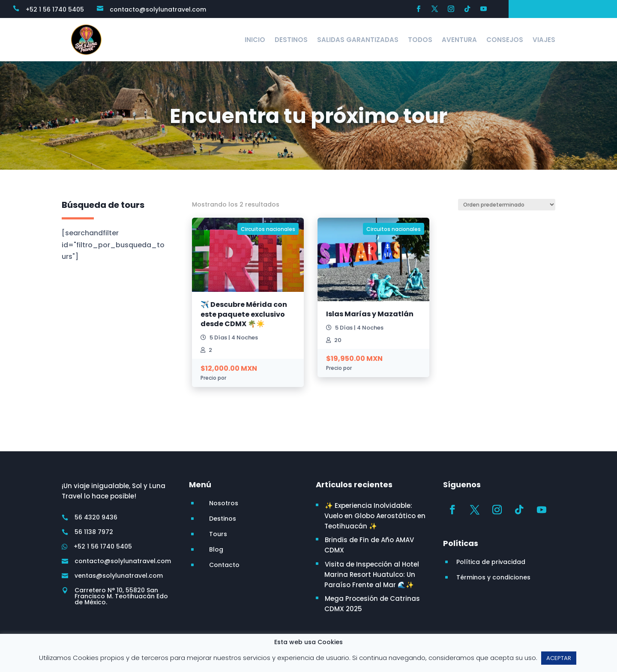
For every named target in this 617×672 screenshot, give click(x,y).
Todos (420, 40)
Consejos (505, 40)
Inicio (255, 40)
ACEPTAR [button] (559, 658)
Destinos (291, 40)
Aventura (459, 40)
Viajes (544, 40)
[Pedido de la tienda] (507, 205)
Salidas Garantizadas (358, 40)
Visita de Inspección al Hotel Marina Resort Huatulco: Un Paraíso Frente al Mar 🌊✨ (372, 574)
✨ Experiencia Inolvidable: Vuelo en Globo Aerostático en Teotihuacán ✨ (375, 516)
